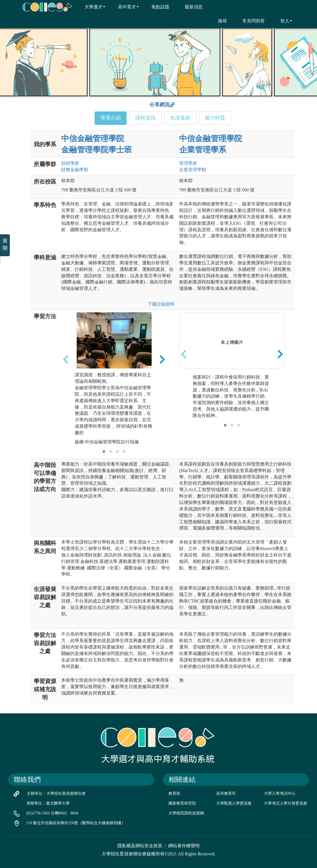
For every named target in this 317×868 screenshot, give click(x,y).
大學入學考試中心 (280, 793)
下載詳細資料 (161, 304)
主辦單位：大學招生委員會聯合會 (56, 793)
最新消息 (190, 7)
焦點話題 (157, 7)
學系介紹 (111, 118)
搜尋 (219, 21)
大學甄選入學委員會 (234, 803)
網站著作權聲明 (184, 846)
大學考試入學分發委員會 (286, 803)
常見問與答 (250, 21)
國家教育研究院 (182, 803)
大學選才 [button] (91, 7)
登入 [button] (283, 21)
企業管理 (193, 170)
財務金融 (75, 170)
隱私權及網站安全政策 (140, 846)
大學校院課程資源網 (186, 813)
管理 (188, 163)
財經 (70, 163)
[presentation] (66, 359)
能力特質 (215, 118)
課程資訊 (145, 118)
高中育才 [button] (125, 7)
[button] (104, 452)
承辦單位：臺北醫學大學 (48, 803)
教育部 (174, 793)
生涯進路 (180, 118)
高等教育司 (226, 793)
